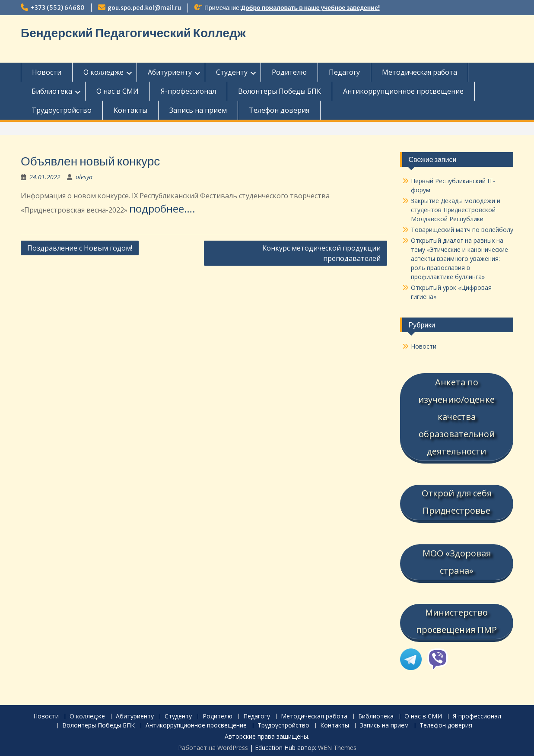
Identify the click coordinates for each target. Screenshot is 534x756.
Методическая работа (420, 72)
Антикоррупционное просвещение (403, 91)
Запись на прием (198, 110)
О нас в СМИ (118, 91)
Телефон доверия (279, 110)
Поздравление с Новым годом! (80, 248)
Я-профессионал (188, 91)
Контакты (130, 110)
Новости (47, 72)
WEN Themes (337, 745)
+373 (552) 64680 (57, 8)
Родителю (289, 72)
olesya (84, 177)
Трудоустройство (62, 110)
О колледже (103, 72)
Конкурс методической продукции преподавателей (321, 253)
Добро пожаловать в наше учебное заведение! (310, 8)
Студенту (232, 72)
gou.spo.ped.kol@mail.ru (144, 8)
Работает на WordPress (213, 745)
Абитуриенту (170, 72)
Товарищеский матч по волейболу (462, 230)
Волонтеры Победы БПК (280, 91)
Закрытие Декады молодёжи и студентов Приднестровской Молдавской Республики (456, 210)
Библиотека (52, 91)
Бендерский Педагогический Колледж (133, 33)
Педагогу (344, 72)
